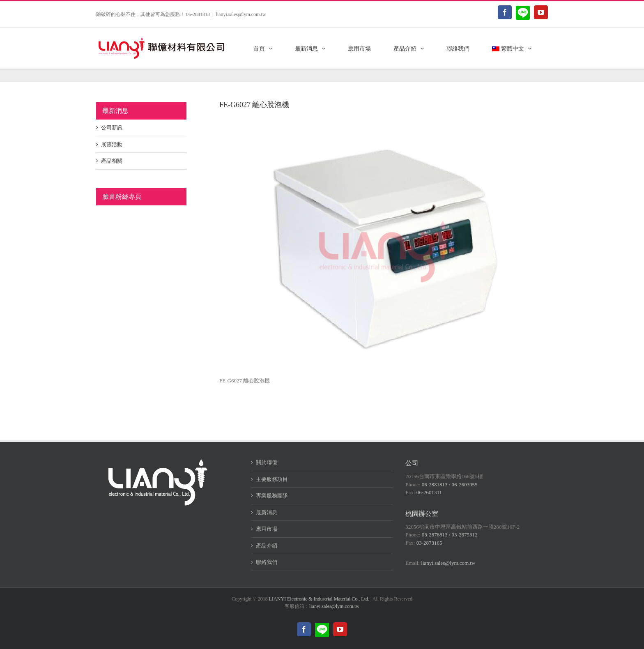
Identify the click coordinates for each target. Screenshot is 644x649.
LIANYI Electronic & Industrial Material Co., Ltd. (319, 599)
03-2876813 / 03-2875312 (450, 535)
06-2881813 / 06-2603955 (450, 484)
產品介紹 (267, 546)
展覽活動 (112, 144)
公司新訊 (112, 128)
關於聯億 (267, 462)
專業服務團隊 (272, 496)
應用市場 (267, 529)
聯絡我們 (267, 562)
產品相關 (112, 161)
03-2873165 (429, 543)
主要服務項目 (272, 479)
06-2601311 (429, 492)
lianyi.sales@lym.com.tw (241, 14)
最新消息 (267, 512)
